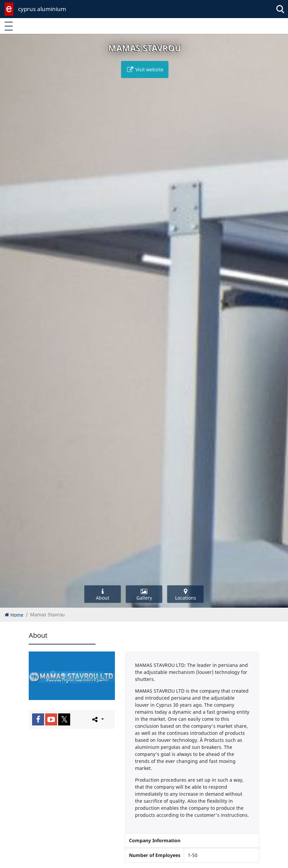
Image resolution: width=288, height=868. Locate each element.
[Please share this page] (97, 719)
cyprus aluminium (42, 9)
